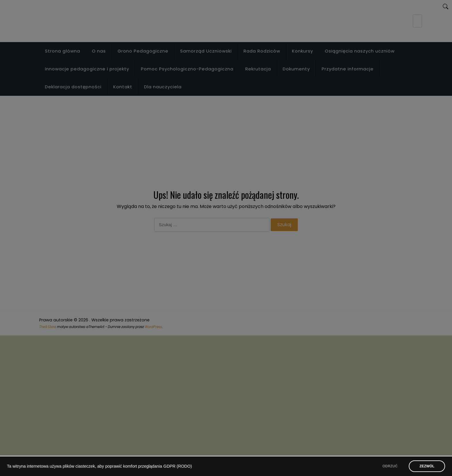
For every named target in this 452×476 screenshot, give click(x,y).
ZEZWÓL (427, 466)
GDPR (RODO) (178, 466)
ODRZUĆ (390, 466)
